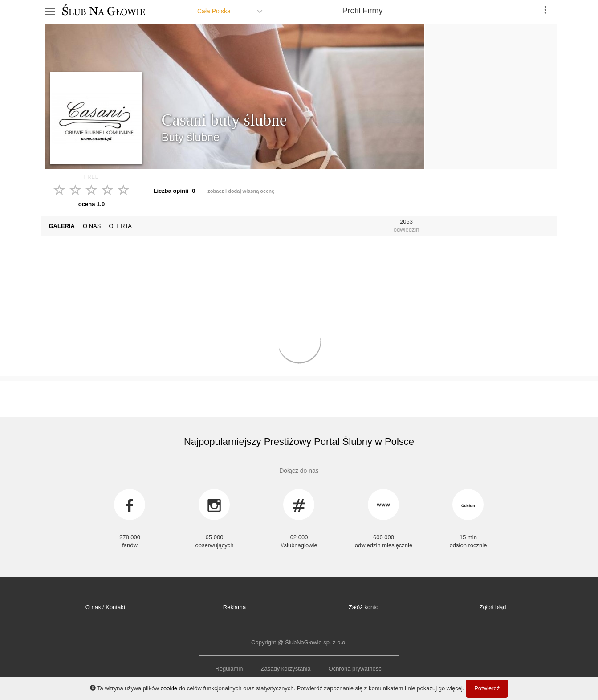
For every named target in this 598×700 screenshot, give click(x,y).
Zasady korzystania (286, 669)
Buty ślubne (191, 137)
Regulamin (229, 669)
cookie (169, 688)
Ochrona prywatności (356, 669)
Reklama (234, 607)
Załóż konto (364, 607)
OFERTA (120, 226)
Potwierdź (487, 688)
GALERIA (62, 226)
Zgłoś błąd (493, 607)
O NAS (92, 226)
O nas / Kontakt (106, 607)
